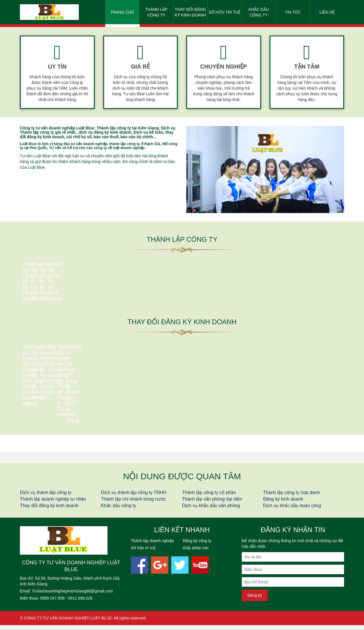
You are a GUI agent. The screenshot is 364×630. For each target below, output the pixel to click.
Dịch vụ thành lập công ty (46, 497)
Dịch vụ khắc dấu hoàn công (292, 510)
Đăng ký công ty (197, 546)
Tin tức (293, 12)
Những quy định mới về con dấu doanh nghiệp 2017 (224, 406)
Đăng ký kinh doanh (283, 504)
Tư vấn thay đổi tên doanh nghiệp (307, 422)
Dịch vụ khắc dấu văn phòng (211, 510)
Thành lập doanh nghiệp (152, 546)
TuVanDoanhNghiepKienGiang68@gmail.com (73, 596)
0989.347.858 (52, 603)
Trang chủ (122, 12)
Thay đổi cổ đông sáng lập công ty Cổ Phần (140, 416)
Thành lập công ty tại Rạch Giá (224, 318)
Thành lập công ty (156, 12)
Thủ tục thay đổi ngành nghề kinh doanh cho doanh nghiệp (57, 420)
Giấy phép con (196, 553)
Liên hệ (327, 12)
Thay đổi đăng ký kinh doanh (190, 12)
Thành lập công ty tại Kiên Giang (307, 311)
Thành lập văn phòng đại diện (212, 504)
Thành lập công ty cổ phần (209, 497)
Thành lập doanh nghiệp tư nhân (53, 504)
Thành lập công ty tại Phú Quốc (57, 308)
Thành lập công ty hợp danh (291, 497)
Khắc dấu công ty (259, 12)
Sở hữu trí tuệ (225, 12)
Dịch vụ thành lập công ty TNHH (134, 497)
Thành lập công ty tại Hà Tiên (140, 309)
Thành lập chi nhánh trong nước (133, 504)
